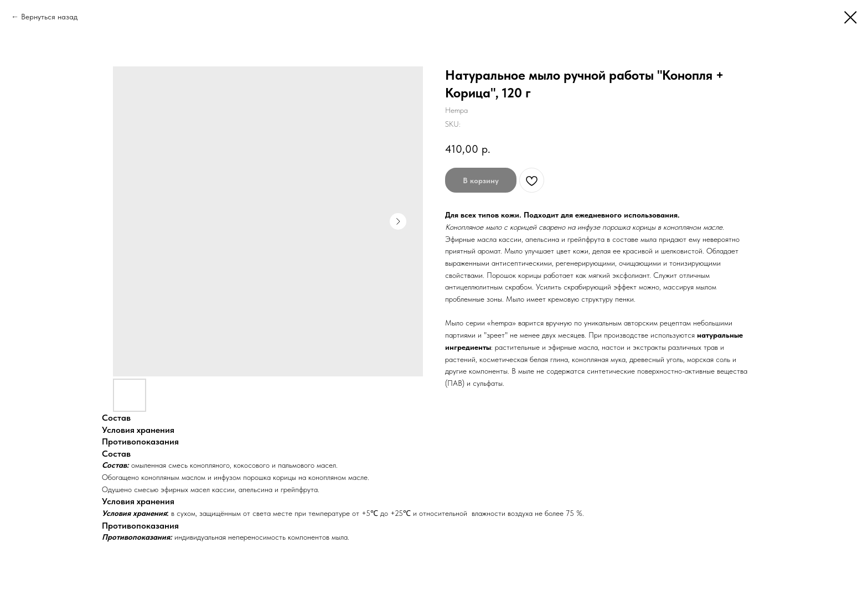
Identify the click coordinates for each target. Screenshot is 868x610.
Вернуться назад (49, 17)
